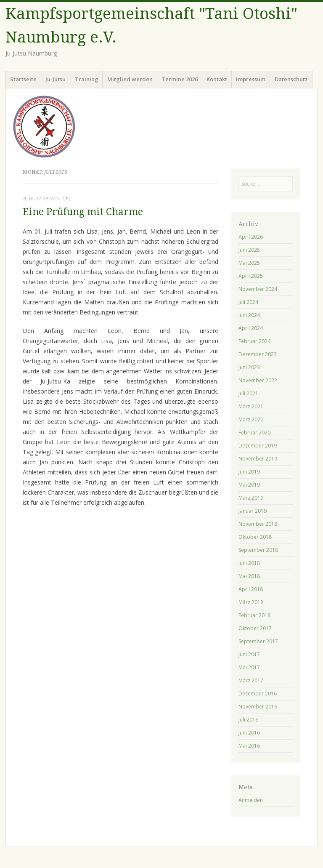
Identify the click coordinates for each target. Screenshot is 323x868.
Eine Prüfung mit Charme (83, 212)
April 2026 (251, 237)
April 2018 (251, 589)
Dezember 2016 (258, 694)
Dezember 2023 (258, 354)
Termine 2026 (180, 79)
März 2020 (251, 419)
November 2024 (258, 289)
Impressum (251, 79)
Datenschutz (291, 79)
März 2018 (251, 602)
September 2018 (258, 550)
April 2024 (251, 328)
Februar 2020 (254, 433)
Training (87, 79)
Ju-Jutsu (56, 79)
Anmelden (251, 800)
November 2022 (258, 380)
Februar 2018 (254, 615)
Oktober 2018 (255, 537)
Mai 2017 (249, 667)
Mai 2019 (249, 485)
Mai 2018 (249, 576)
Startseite (23, 79)
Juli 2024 (248, 302)
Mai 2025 (249, 263)
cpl (67, 198)
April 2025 (251, 276)
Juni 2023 (249, 367)
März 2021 (251, 406)
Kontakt (217, 79)
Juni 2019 (249, 472)
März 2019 (251, 498)
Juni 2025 (249, 250)
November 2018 (258, 524)
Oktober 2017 (255, 628)
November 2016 (258, 707)
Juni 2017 (249, 654)
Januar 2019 (253, 511)
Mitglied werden (130, 79)
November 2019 (258, 459)
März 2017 (251, 680)
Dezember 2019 (258, 446)
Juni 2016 (249, 733)
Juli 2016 (248, 720)
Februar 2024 (254, 341)
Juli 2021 (248, 393)
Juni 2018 (249, 563)
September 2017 (258, 641)
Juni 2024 (249, 315)
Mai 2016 (249, 746)
